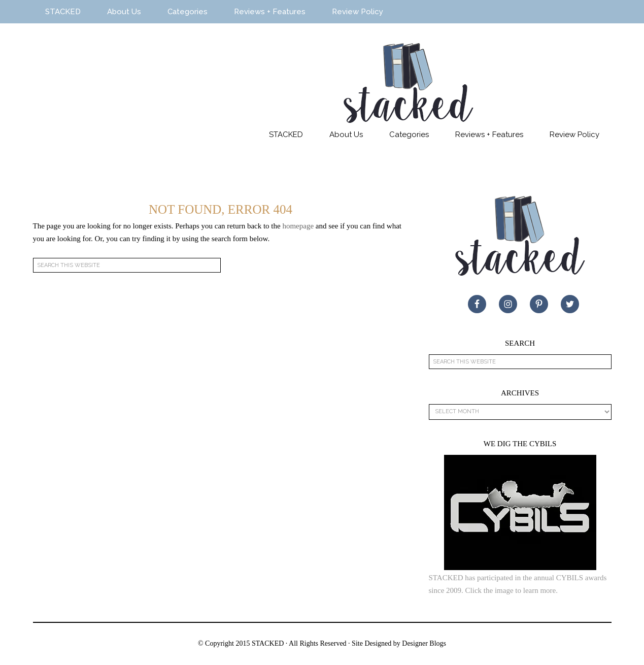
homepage (298, 226)
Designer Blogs (424, 643)
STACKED (119, 88)
